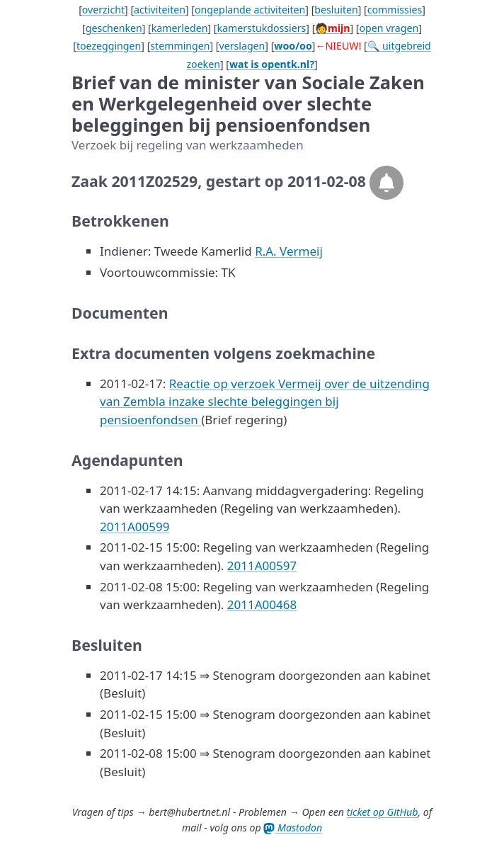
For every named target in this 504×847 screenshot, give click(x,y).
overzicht (103, 10)
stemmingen (180, 46)
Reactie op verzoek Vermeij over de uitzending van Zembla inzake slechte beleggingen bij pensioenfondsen (265, 402)
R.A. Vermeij (289, 251)
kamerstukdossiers (261, 28)
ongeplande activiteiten (250, 10)
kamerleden (180, 28)
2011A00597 (262, 565)
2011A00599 (134, 527)
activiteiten (160, 10)
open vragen (389, 28)
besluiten (336, 10)
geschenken (114, 28)
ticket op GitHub (383, 812)
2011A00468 (262, 604)
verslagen (242, 46)
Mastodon (293, 828)
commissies (395, 10)
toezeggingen (109, 46)
